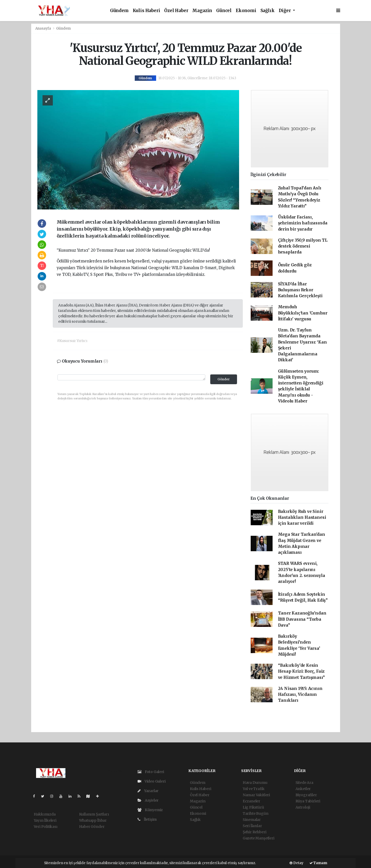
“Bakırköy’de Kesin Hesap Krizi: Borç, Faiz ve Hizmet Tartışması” (301, 671)
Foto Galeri (151, 772)
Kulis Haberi (146, 11)
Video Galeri (151, 781)
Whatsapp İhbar (93, 820)
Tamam (318, 863)
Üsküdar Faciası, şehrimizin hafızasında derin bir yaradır (303, 223)
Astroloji (303, 807)
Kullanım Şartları (94, 814)
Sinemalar (252, 820)
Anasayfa (44, 28)
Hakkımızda (45, 814)
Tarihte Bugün (256, 813)
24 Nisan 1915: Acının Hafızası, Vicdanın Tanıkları (300, 695)
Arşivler (148, 800)
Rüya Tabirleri (308, 801)
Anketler (303, 789)
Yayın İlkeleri (45, 820)
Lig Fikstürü (253, 807)
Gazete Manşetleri (259, 838)
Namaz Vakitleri (256, 795)
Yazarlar (148, 791)
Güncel (224, 11)
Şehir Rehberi (255, 832)
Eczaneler (251, 801)
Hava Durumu (255, 783)
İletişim (147, 819)
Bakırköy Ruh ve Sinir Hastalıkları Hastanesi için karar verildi (302, 518)
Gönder (224, 379)
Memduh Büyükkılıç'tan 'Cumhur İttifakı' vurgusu (303, 313)
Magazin (202, 11)
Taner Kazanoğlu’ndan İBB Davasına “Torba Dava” (302, 619)
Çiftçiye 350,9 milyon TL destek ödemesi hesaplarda (303, 246)
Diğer (285, 11)
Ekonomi (246, 11)
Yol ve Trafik (254, 789)
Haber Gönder (92, 827)
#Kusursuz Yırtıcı (72, 341)
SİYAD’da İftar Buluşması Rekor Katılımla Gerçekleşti (300, 290)
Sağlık (268, 11)
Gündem (119, 11)
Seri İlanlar (252, 826)
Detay (297, 863)
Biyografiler (306, 795)
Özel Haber (176, 11)
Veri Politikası (46, 827)
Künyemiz (150, 810)
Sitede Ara (304, 783)
